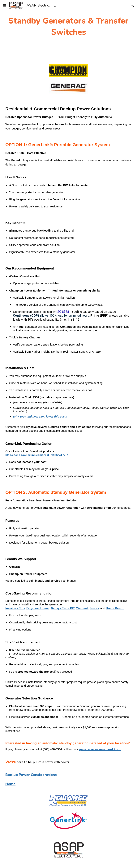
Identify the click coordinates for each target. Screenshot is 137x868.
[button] (5, 5)
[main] (68, 27)
